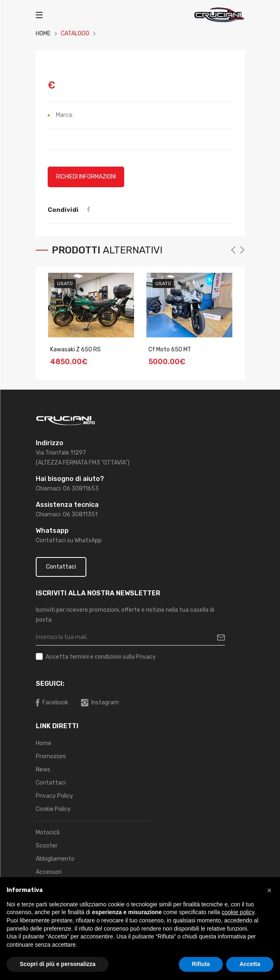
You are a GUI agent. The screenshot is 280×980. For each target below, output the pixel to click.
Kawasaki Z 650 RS (75, 350)
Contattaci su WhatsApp (69, 540)
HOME (43, 34)
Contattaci (61, 567)
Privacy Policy (54, 796)
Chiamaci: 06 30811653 (67, 489)
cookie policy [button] (238, 912)
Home (44, 743)
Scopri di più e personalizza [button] (58, 964)
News (43, 770)
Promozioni (51, 756)
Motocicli (48, 833)
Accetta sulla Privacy (101, 657)
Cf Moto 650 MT (170, 350)
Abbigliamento (55, 859)
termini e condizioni (95, 657)
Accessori (49, 872)
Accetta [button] (250, 964)
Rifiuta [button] (201, 964)
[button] (269, 890)
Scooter (47, 846)
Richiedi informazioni (86, 177)
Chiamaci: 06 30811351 (67, 514)
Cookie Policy (53, 809)
